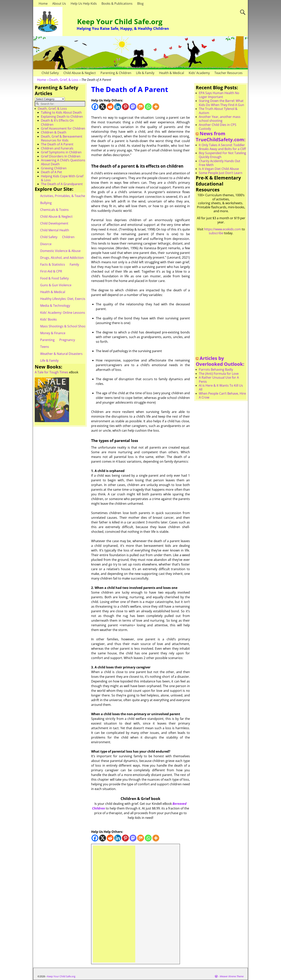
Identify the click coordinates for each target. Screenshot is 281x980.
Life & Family (145, 73)
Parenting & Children (116, 73)
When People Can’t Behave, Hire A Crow (222, 395)
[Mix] (141, 107)
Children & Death (54, 132)
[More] (156, 107)
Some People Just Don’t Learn (221, 173)
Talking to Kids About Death (61, 112)
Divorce (46, 244)
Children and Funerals (57, 148)
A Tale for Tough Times (52, 372)
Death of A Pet (52, 172)
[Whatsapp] (148, 107)
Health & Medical (172, 73)
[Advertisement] (114, 904)
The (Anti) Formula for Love (219, 374)
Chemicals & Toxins (54, 210)
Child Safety (50, 73)
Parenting (47, 340)
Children (68, 237)
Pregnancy (67, 340)
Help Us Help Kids (84, 4)
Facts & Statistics (53, 264)
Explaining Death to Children (62, 117)
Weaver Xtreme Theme (232, 976)
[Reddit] (110, 107)
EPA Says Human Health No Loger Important (219, 95)
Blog (140, 4)
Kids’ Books (48, 319)
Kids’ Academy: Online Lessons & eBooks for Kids (76, 313)
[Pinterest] (125, 107)
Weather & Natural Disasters (61, 354)
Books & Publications (117, 4)
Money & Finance (53, 333)
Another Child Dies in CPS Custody (218, 127)
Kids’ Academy (199, 73)
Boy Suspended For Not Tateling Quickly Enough (222, 155)
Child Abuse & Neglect (80, 73)
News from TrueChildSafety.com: (221, 136)
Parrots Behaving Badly (216, 369)
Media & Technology (55, 306)
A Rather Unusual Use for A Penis (219, 379)
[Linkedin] (118, 107)
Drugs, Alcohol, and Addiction (62, 258)
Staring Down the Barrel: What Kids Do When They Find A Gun (221, 103)
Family (74, 264)
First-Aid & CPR (51, 271)
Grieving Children (54, 168)
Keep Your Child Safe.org (120, 22)
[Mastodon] (133, 107)
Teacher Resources (229, 73)
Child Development (54, 223)
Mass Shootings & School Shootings (67, 326)
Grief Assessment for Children (63, 128)
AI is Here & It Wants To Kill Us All (221, 387)
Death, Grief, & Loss (64, 80)
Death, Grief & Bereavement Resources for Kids (62, 138)
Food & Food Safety (54, 278)
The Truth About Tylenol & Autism (218, 111)
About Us (59, 4)
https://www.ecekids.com (223, 229)
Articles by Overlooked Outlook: (220, 361)
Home (43, 4)
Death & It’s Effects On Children (57, 122)
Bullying (46, 203)
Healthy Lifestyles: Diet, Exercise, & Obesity (72, 299)
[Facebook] (95, 107)
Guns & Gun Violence (56, 285)
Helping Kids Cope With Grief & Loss (62, 178)
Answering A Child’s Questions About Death (63, 162)
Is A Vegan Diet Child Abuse (219, 169)
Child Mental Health (55, 230)
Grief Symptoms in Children (61, 152)
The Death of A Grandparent (62, 184)
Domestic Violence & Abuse (60, 251)
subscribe (216, 233)
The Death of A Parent (57, 144)
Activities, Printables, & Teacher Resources (71, 196)
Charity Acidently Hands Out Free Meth (220, 163)
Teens (45, 347)
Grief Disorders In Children (61, 156)
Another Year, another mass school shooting (220, 119)
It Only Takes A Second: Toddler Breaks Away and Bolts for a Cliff (222, 147)
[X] (103, 107)
